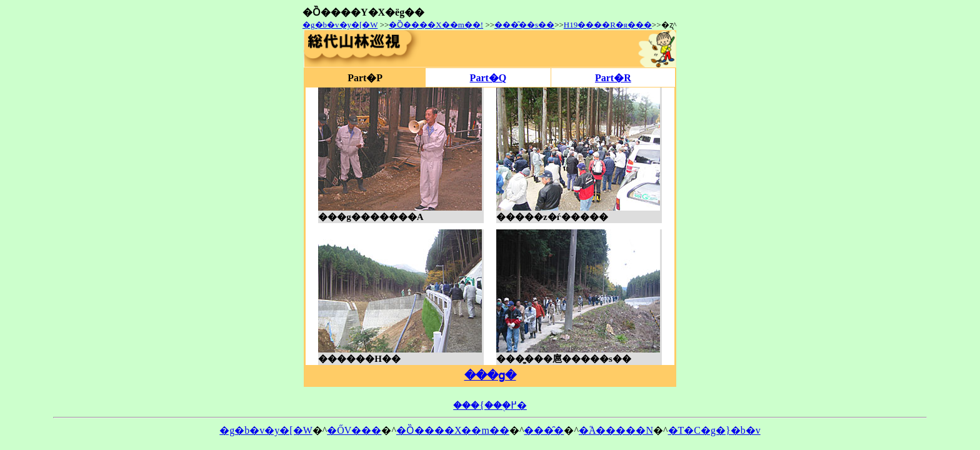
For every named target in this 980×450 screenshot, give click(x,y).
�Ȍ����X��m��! (436, 25)
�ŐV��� (354, 430)
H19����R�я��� (608, 25)
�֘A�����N (616, 430)
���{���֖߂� (490, 405)
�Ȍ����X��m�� (453, 430)
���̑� (544, 430)
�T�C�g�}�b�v (714, 430)
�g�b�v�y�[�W (340, 25)
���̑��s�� (524, 25)
